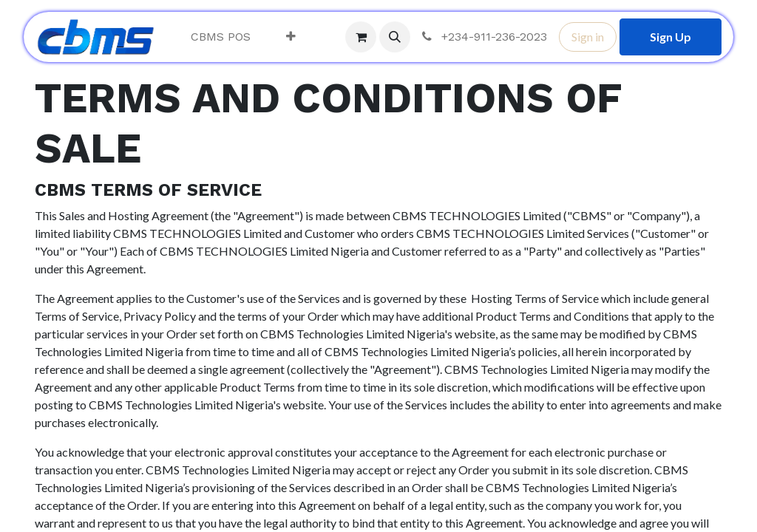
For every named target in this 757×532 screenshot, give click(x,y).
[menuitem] (221, 37)
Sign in (588, 37)
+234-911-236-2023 (483, 37)
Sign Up (671, 37)
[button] (395, 37)
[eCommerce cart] (361, 37)
